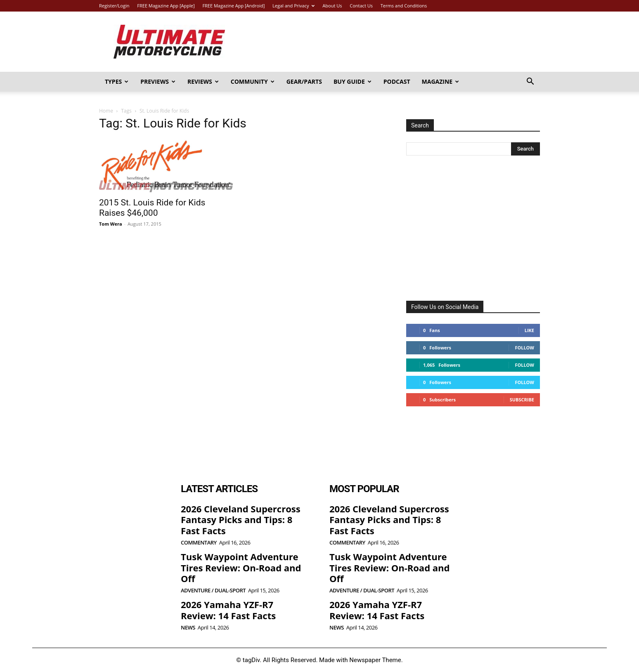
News (188, 628)
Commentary (199, 543)
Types (117, 81)
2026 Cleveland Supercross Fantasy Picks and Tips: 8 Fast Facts (241, 520)
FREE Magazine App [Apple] (166, 6)
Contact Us (361, 6)
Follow (524, 348)
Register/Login (114, 6)
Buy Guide (353, 81)
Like (529, 330)
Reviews (203, 81)
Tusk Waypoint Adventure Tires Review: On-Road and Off (241, 567)
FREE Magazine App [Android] (233, 6)
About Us (332, 6)
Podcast (397, 81)
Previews (158, 81)
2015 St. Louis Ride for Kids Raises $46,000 (152, 208)
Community (253, 81)
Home (106, 111)
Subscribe (522, 400)
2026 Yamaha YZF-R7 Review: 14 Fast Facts (228, 610)
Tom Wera (111, 224)
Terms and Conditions (404, 6)
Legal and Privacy (293, 6)
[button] (530, 82)
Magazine (441, 81)
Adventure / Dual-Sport (213, 591)
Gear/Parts (304, 81)
